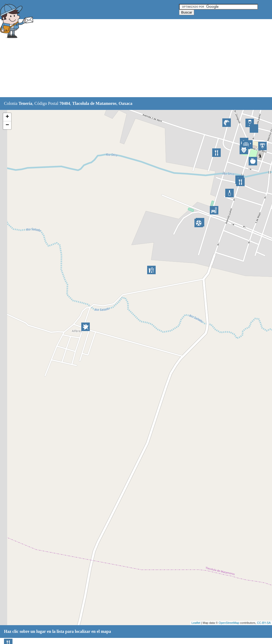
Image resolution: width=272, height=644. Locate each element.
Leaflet (196, 623)
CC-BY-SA (264, 623)
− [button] (7, 125)
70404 (65, 103)
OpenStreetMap (229, 623)
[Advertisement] (133, 58)
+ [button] (7, 117)
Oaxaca (126, 103)
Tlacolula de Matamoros (94, 103)
